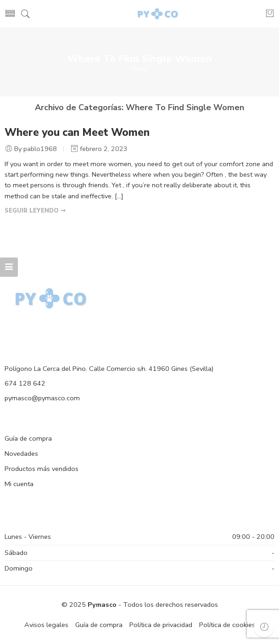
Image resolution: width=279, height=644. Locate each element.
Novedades (21, 454)
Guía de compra (28, 438)
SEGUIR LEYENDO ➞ (35, 211)
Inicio (140, 69)
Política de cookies (227, 625)
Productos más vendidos (42, 469)
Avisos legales (46, 625)
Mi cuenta (19, 484)
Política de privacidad (161, 625)
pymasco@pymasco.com (42, 398)
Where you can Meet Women (77, 132)
